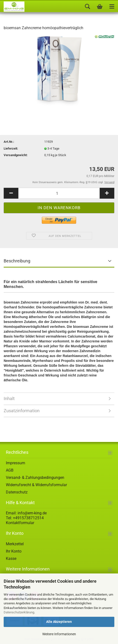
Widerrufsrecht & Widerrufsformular (36, 485)
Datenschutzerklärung (19, 612)
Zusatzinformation (22, 411)
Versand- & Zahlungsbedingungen (35, 478)
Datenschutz (17, 492)
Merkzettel (15, 544)
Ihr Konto (14, 551)
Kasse (11, 559)
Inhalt (9, 398)
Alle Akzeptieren (59, 622)
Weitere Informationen (59, 634)
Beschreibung (17, 261)
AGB (10, 470)
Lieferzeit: (11, 148)
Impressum (16, 463)
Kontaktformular (20, 523)
